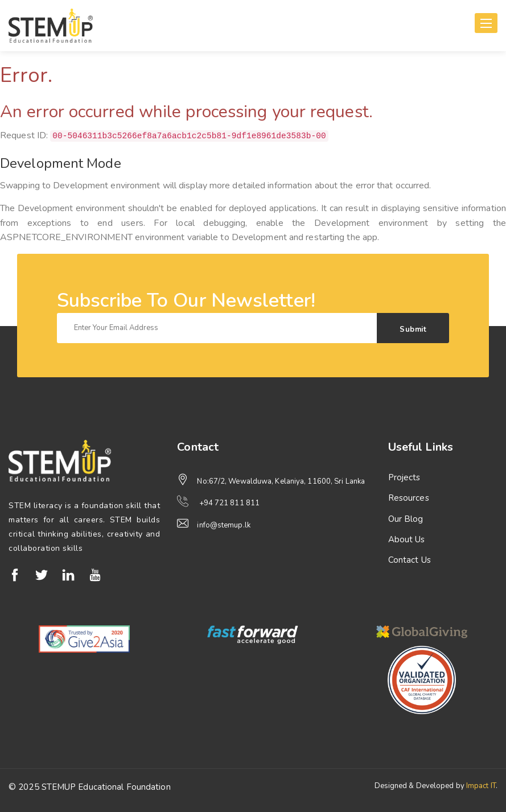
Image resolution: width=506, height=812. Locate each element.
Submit (413, 329)
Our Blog (406, 519)
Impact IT (481, 786)
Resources (409, 498)
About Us (407, 539)
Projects (404, 477)
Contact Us (410, 560)
